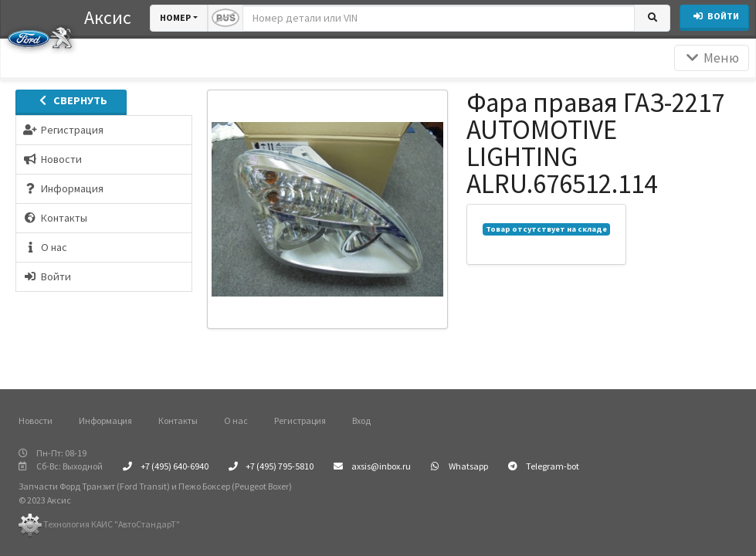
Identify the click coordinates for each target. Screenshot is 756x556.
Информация (105, 420)
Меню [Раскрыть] (712, 58)
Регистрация (300, 420)
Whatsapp (459, 466)
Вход (361, 420)
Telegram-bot (544, 466)
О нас (236, 420)
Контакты (178, 420)
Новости (36, 420)
